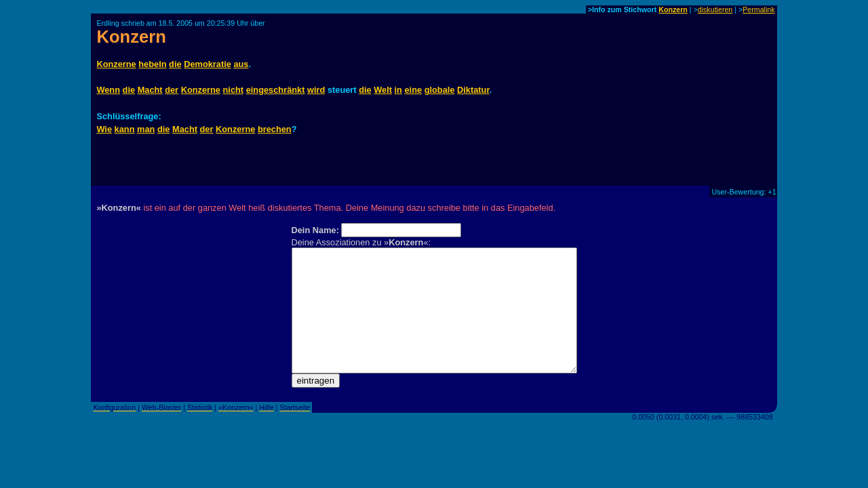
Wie (104, 129)
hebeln (152, 64)
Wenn (108, 90)
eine (413, 90)
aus (241, 64)
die (175, 64)
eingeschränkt (276, 90)
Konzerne (116, 64)
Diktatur (473, 90)
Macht (150, 90)
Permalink (758, 9)
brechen (275, 129)
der (172, 90)
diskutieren (715, 9)
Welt (383, 90)
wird (316, 90)
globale (440, 90)
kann (125, 129)
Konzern (673, 9)
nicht (234, 90)
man (146, 129)
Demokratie (208, 64)
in (398, 90)
